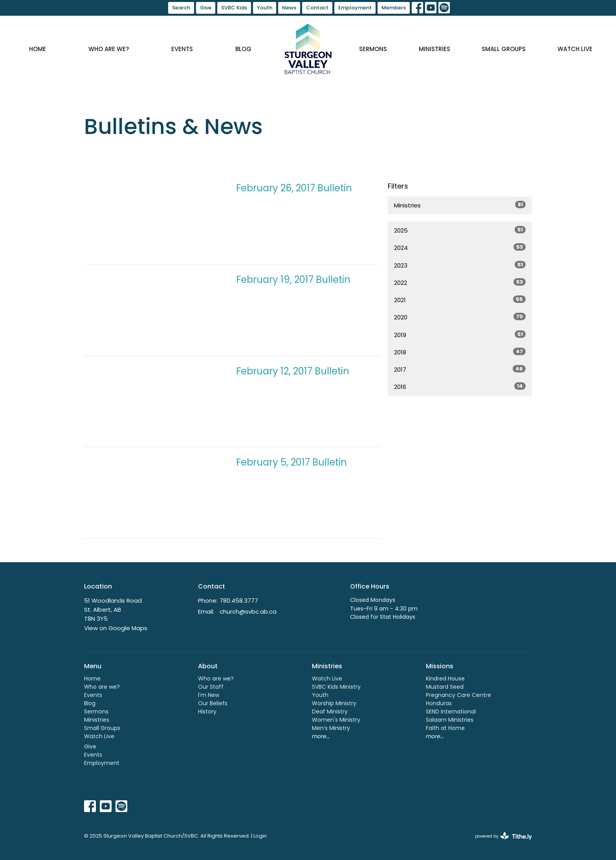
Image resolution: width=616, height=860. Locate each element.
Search (181, 8)
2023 (460, 265)
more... (321, 736)
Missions (440, 666)
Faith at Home (445, 728)
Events (182, 49)
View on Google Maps (116, 628)
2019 (460, 335)
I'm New (209, 695)
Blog (243, 49)
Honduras (439, 703)
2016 (460, 387)
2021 (460, 300)
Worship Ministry (334, 703)
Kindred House (445, 678)
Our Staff (211, 687)
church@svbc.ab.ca (248, 612)
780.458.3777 (239, 601)
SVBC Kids (234, 8)
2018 (460, 352)
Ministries (434, 49)
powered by (503, 836)
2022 (460, 282)
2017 (460, 369)
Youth (265, 8)
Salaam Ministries (450, 720)
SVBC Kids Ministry (336, 687)
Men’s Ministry (331, 728)
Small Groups (504, 49)
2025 (460, 230)
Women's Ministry (336, 720)
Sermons (373, 49)
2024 (460, 248)
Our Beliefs (213, 703)
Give (206, 8)
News (289, 8)
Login (260, 836)
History (207, 711)
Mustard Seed (445, 687)
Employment (355, 8)
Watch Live (575, 49)
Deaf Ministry (330, 711)
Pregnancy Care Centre (458, 695)
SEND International (451, 711)
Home (38, 49)
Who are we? (109, 49)
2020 (460, 317)
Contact (317, 8)
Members (394, 8)
